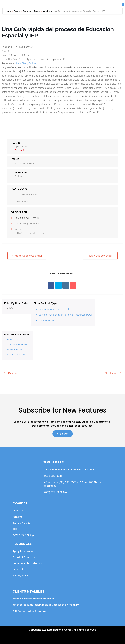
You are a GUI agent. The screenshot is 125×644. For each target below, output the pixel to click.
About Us (12, 340)
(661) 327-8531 (53, 476)
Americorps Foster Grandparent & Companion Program (46, 605)
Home (9, 11)
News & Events (15, 350)
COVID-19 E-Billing (23, 535)
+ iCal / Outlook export (99, 256)
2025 (10, 308)
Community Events (32, 11)
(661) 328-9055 (31, 224)
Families (17, 517)
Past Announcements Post (54, 309)
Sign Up (63, 434)
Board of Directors (24, 557)
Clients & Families (17, 345)
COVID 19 (18, 511)
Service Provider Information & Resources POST (66, 315)
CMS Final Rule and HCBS (27, 564)
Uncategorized (47, 321)
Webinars (47, 11)
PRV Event (12, 373)
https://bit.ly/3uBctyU (27, 63)
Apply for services (23, 551)
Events (17, 11)
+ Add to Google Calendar (28, 256)
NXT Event (113, 373)
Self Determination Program (29, 611)
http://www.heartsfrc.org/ (30, 233)
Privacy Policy (21, 576)
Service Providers (17, 355)
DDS (15, 529)
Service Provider (22, 523)
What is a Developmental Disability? (34, 599)
